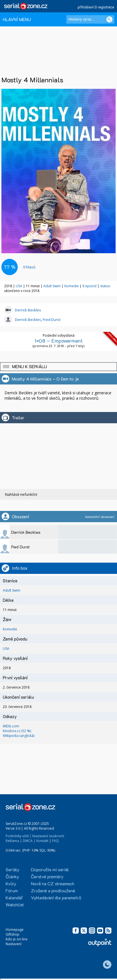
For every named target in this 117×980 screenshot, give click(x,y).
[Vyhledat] (109, 19)
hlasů (29, 267)
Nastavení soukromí (48, 836)
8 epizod (89, 286)
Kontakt (42, 841)
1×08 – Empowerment (59, 341)
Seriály (13, 869)
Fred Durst (52, 320)
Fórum (12, 890)
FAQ (55, 841)
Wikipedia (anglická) (19, 736)
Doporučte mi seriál (50, 869)
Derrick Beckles (28, 310)
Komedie (72, 286)
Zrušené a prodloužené (53, 890)
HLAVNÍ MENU (17, 19)
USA (19, 286)
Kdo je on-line (17, 939)
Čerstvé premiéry (47, 876)
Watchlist (15, 905)
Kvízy (11, 883)
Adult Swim (52, 286)
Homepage (15, 930)
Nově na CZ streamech (53, 883)
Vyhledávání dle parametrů (56, 898)
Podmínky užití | (19, 836)
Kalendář (14, 898)
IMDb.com (11, 726)
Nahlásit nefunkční (21, 494)
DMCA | (29, 841)
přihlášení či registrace (96, 7)
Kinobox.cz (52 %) (17, 731)
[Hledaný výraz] (90, 19)
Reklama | (14, 841)
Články (12, 876)
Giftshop (13, 934)
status (105, 286)
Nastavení (13, 944)
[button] (58, 367)
